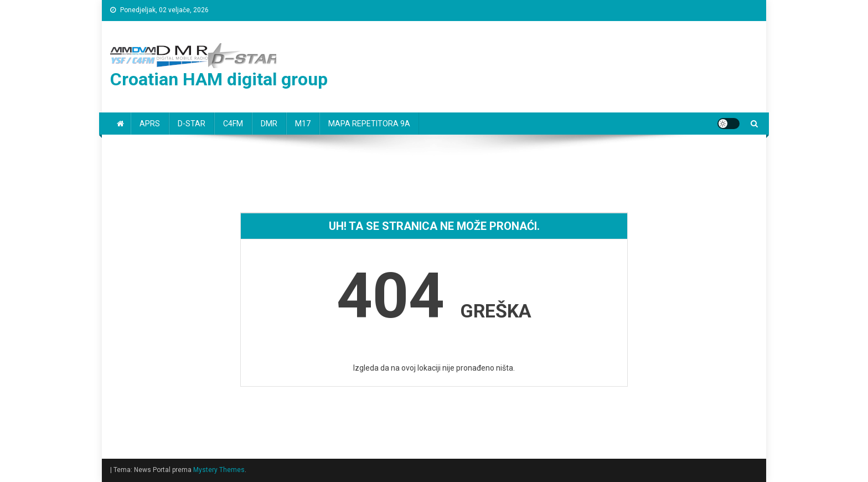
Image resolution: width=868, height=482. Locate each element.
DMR (269, 124)
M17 (303, 124)
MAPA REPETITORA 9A (369, 124)
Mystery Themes (219, 470)
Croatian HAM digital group (219, 79)
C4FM (233, 124)
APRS (150, 124)
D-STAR (192, 124)
